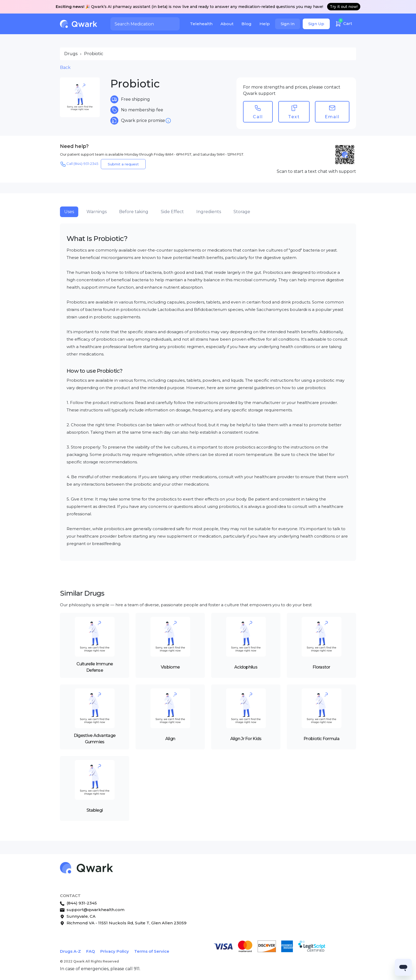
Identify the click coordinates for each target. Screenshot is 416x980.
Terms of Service (152, 951)
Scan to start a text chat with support (316, 171)
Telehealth (201, 24)
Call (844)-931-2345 (79, 164)
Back (65, 67)
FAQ (91, 951)
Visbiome (170, 667)
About (227, 24)
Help (265, 24)
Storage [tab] (242, 212)
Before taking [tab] (134, 212)
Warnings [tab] (97, 212)
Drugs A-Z (70, 951)
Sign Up (316, 24)
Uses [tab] (69, 212)
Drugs (71, 54)
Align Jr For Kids (246, 739)
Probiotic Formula (321, 739)
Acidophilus (246, 667)
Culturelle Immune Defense (95, 667)
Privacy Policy (115, 951)
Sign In (288, 24)
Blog (246, 24)
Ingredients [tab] (209, 212)
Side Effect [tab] (172, 212)
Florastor (321, 667)
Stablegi (95, 810)
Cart (344, 23)
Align (170, 739)
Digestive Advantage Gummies (95, 739)
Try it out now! (344, 7)
